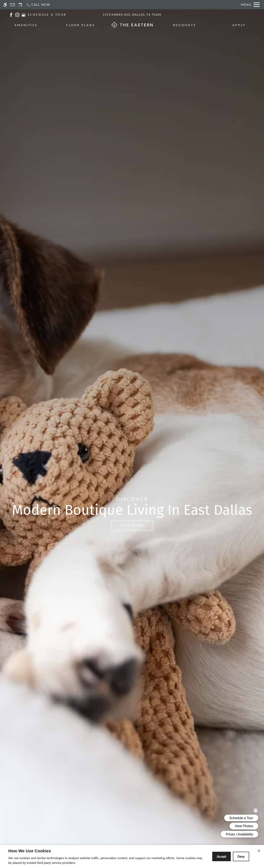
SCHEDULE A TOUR (47, 15)
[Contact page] (12, 5)
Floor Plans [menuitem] (81, 25)
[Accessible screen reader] (5, 5)
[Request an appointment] (20, 5)
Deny (241, 856)
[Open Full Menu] (250, 5)
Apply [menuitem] (239, 25)
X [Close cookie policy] (259, 851)
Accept (222, 856)
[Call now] (38, 5)
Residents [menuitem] (184, 25)
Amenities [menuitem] (26, 25)
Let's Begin (132, 526)
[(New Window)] (11, 14)
